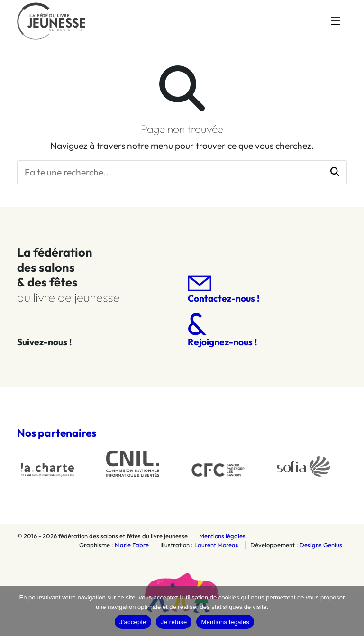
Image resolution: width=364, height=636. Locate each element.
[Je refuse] (352, 611)
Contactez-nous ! (223, 290)
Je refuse (174, 622)
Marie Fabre (132, 545)
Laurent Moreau (217, 545)
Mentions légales (222, 536)
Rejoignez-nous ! (222, 330)
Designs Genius (321, 545)
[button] (335, 172)
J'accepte (133, 622)
